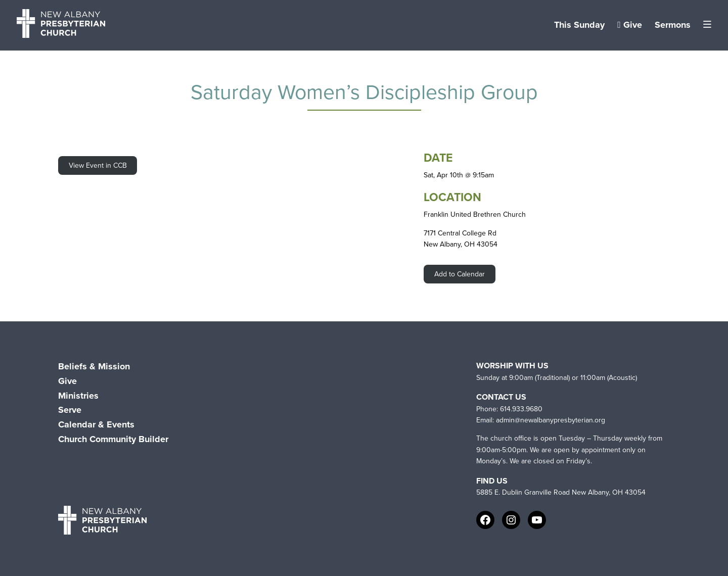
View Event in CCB (98, 165)
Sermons (673, 25)
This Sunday (579, 25)
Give (630, 25)
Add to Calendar (460, 274)
